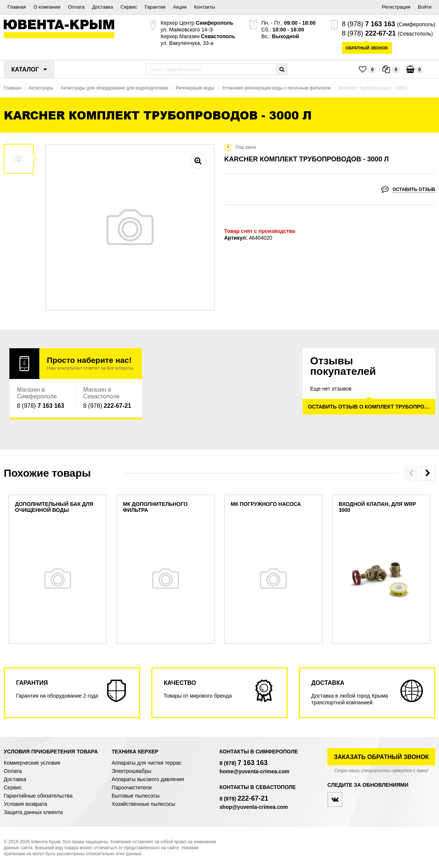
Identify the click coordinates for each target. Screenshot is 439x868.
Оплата (76, 7)
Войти (425, 7)
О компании (47, 7)
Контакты (205, 7)
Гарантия (155, 7)
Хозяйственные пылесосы (143, 804)
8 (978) (369, 24)
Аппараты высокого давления (148, 779)
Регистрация (396, 7)
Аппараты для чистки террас (146, 763)
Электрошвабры (131, 771)
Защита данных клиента (33, 812)
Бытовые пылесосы (136, 796)
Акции (180, 7)
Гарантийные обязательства (38, 796)
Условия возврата (25, 804)
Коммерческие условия (32, 763)
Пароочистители (132, 787)
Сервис (129, 7)
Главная (17, 7)
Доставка (103, 7)
